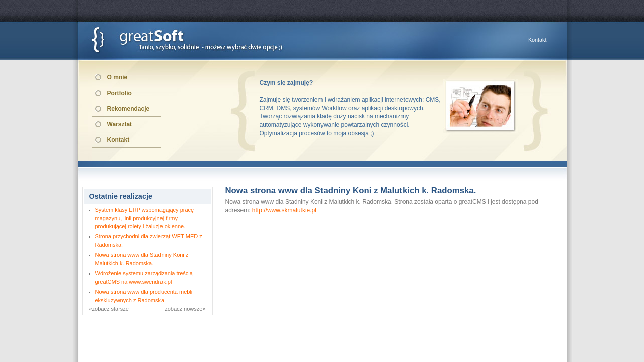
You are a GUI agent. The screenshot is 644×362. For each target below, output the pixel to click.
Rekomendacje (129, 109)
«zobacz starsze (109, 309)
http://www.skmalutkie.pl (284, 210)
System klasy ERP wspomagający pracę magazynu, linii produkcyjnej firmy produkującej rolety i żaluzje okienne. (145, 218)
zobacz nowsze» (185, 309)
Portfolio (119, 93)
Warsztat (120, 124)
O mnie (117, 77)
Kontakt (538, 40)
